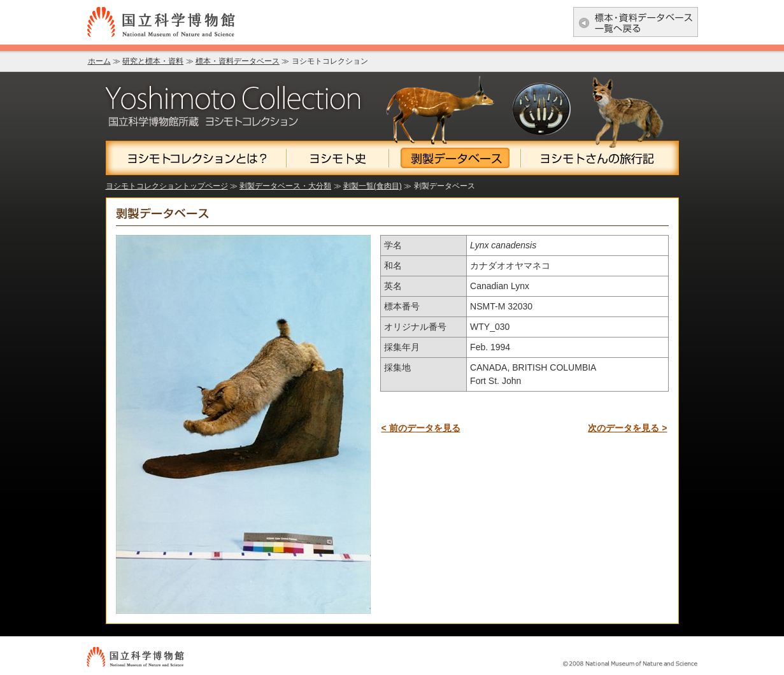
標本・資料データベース (238, 61)
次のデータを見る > (627, 428)
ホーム (99, 61)
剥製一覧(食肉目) (373, 186)
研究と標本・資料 (153, 61)
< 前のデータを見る (421, 428)
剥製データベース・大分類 (285, 186)
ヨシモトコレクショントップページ (167, 186)
